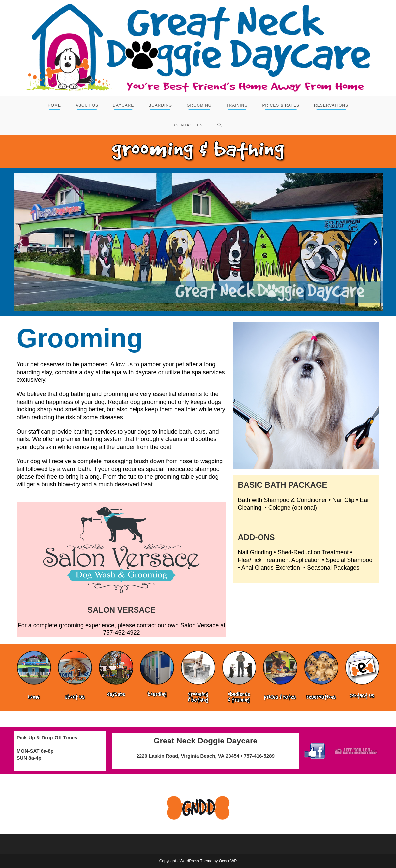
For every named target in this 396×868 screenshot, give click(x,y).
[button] (21, 242)
